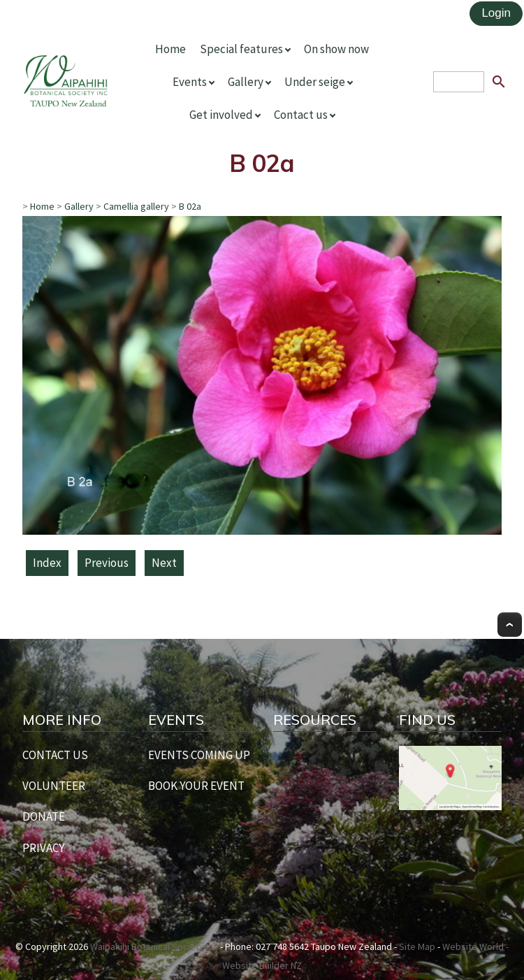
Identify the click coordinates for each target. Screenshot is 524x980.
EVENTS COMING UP (199, 755)
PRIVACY (43, 848)
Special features (241, 49)
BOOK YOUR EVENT (196, 786)
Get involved (221, 115)
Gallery (246, 82)
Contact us (301, 115)
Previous (107, 563)
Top (510, 625)
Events (190, 82)
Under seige (315, 82)
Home (170, 49)
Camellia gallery (136, 206)
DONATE (44, 816)
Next (164, 563)
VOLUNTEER (54, 786)
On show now (336, 49)
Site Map (417, 946)
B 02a (190, 206)
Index (47, 563)
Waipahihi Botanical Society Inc (154, 946)
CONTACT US (55, 755)
